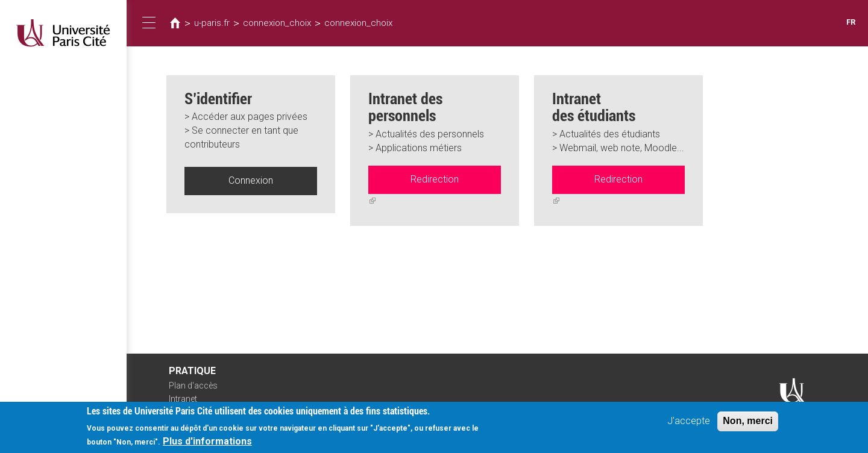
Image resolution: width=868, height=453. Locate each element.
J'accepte (689, 425)
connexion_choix (277, 23)
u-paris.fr (212, 23)
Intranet (183, 399)
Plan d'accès (193, 386)
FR (851, 22)
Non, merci (748, 425)
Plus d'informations (207, 445)
